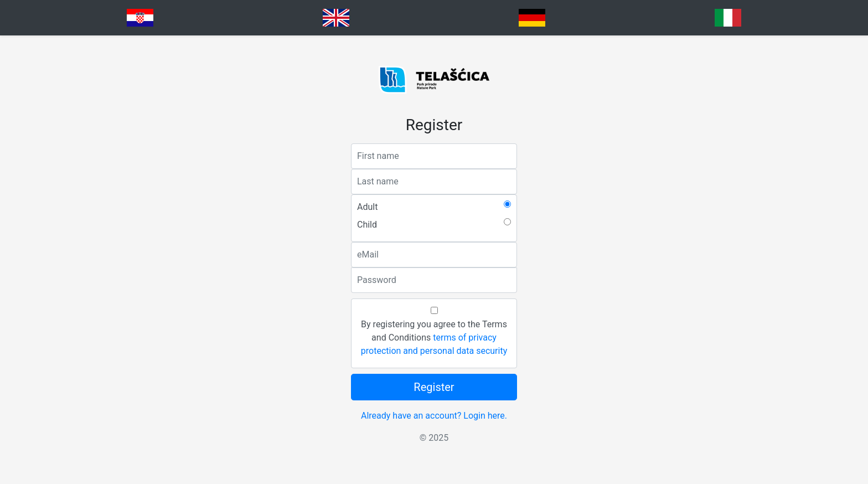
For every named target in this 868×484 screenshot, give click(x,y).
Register (434, 387)
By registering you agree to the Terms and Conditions (434, 338)
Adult (367, 207)
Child (367, 225)
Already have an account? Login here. (434, 416)
